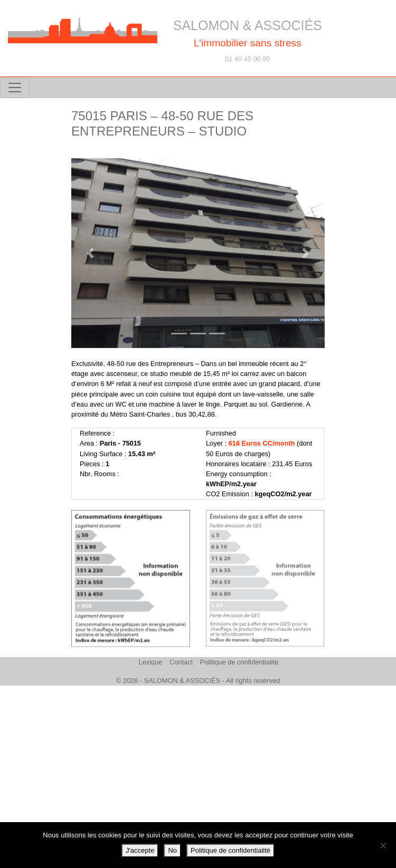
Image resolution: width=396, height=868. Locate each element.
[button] (90, 253)
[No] (383, 845)
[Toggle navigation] (15, 88)
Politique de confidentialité (239, 662)
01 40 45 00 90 (247, 59)
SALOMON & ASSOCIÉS (248, 25)
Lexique (151, 662)
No (172, 850)
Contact (181, 662)
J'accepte (140, 850)
